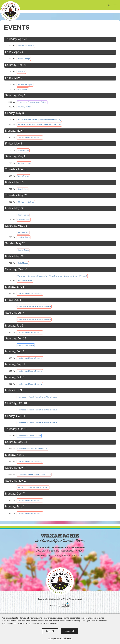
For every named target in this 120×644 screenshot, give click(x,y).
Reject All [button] (50, 631)
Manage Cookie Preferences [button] (60, 638)
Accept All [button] (69, 631)
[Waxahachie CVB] (10, 11)
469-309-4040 (44, 555)
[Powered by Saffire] (66, 606)
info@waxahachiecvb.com (69, 555)
